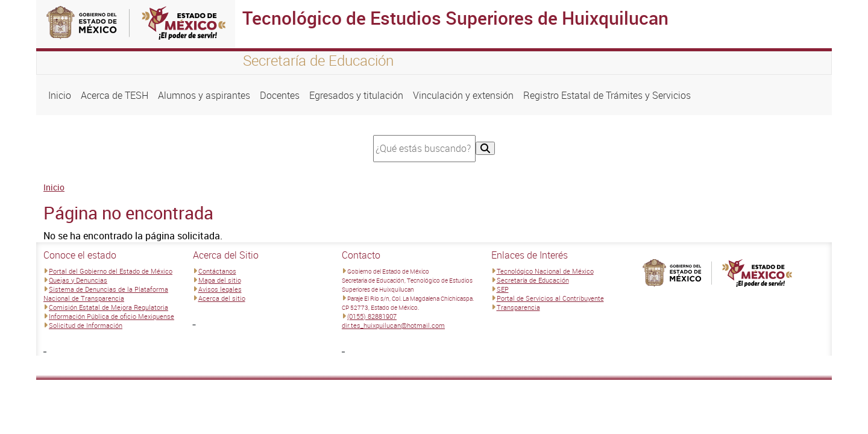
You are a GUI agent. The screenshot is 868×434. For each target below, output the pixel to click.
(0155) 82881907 (372, 316)
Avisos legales (220, 289)
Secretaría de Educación (533, 280)
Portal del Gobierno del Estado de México (111, 271)
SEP (503, 289)
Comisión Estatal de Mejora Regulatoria (108, 307)
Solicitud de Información (86, 325)
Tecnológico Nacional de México (545, 271)
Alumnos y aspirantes (204, 95)
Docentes (280, 95)
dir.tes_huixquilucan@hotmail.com (393, 325)
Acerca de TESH (115, 95)
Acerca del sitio (222, 298)
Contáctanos (217, 271)
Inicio (60, 95)
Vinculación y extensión (463, 95)
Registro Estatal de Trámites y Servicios (607, 95)
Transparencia (518, 307)
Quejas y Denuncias (78, 280)
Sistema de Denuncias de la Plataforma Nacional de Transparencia (106, 294)
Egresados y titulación (356, 95)
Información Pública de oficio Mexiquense (112, 316)
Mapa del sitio (220, 280)
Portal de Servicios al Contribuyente (550, 298)
